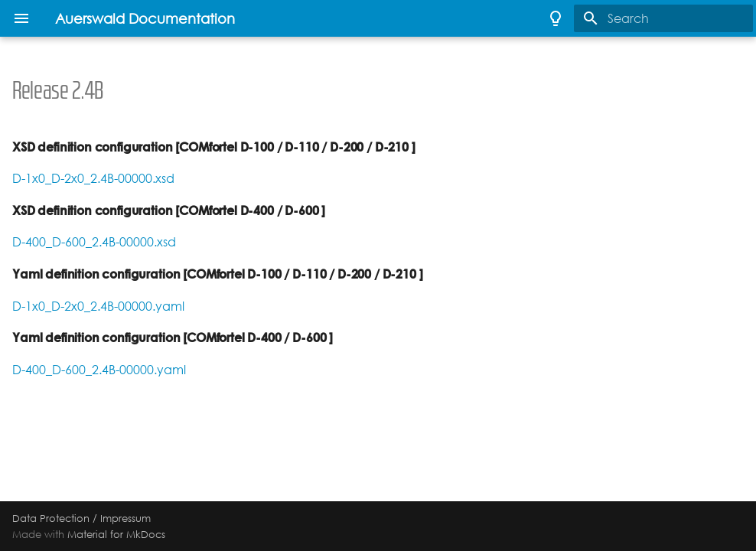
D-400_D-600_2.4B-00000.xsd (94, 242)
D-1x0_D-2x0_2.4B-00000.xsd (93, 179)
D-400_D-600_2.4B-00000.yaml (99, 370)
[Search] (663, 18)
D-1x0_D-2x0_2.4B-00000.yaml (98, 306)
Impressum (125, 518)
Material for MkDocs (116, 534)
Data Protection (51, 518)
